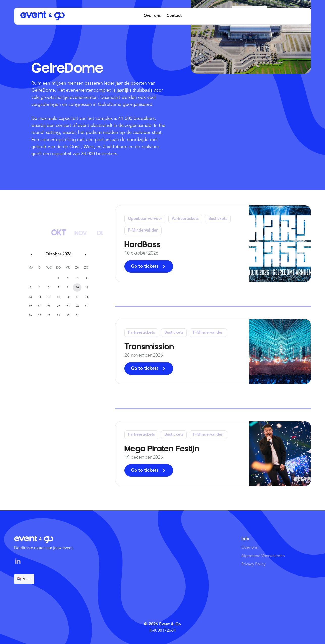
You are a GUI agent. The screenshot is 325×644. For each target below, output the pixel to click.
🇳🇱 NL (24, 579)
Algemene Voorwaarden (263, 556)
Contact (174, 16)
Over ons (152, 16)
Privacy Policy (254, 564)
